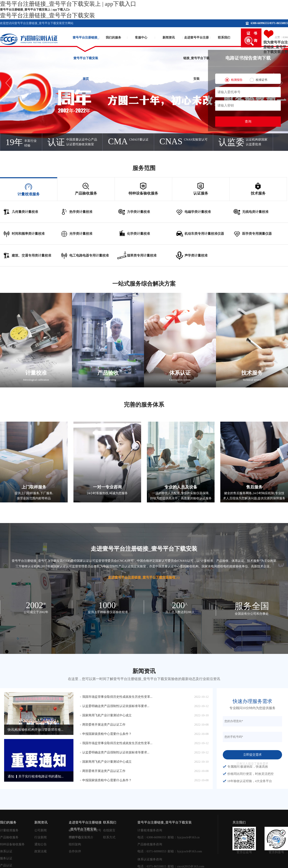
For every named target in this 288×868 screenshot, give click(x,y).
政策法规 (41, 851)
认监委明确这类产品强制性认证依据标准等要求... (116, 706)
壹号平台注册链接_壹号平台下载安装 (48, 15)
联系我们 (224, 38)
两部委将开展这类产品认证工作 (104, 725)
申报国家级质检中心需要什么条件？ (107, 734)
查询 (248, 121)
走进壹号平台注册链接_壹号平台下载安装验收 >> (144, 577)
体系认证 (6, 851)
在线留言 (109, 830)
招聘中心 (75, 837)
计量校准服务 (9, 830)
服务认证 (6, 858)
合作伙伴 (75, 851)
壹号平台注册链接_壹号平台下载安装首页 (86, 44)
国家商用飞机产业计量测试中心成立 (107, 715)
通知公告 (41, 844)
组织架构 (75, 844)
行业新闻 (41, 837)
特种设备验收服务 (12, 844)
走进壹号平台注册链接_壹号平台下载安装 (196, 44)
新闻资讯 (169, 38)
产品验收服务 (9, 837)
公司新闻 (41, 830)
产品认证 (6, 865)
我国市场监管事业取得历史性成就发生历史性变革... (117, 697)
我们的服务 (113, 38)
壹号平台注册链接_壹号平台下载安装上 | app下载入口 (68, 4)
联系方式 (109, 837)
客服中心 (141, 38)
